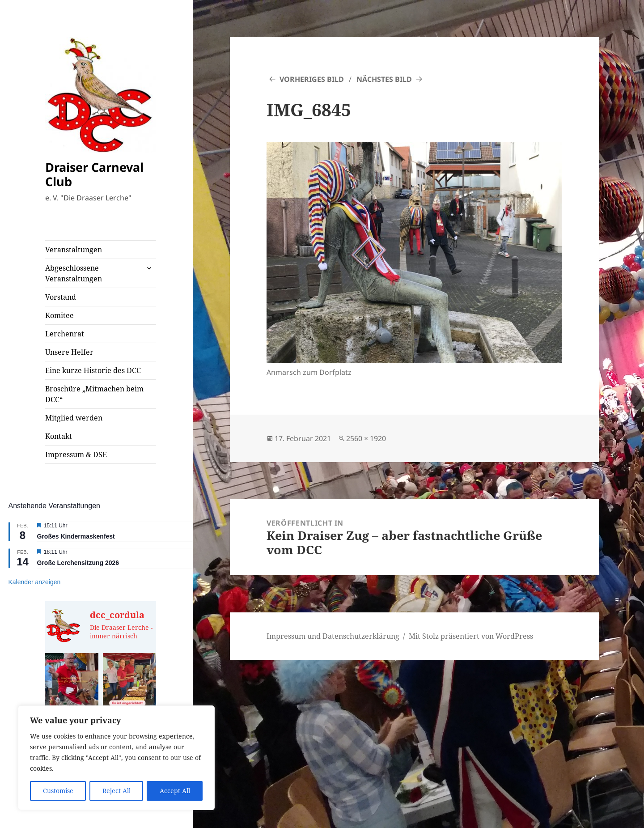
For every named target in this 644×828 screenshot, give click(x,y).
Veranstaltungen (74, 250)
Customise (58, 791)
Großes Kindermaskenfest (76, 536)
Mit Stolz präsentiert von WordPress (471, 636)
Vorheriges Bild (312, 79)
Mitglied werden (74, 418)
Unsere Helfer (69, 352)
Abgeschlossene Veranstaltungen (74, 273)
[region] (116, 758)
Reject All (117, 791)
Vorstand (61, 297)
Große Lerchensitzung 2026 (78, 563)
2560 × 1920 (366, 438)
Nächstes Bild (384, 79)
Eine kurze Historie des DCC (93, 370)
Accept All (175, 791)
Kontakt (59, 436)
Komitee (59, 315)
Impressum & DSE (76, 454)
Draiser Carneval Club (94, 174)
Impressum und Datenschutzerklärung (333, 636)
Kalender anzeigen (35, 582)
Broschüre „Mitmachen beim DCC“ (94, 394)
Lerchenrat (65, 334)
